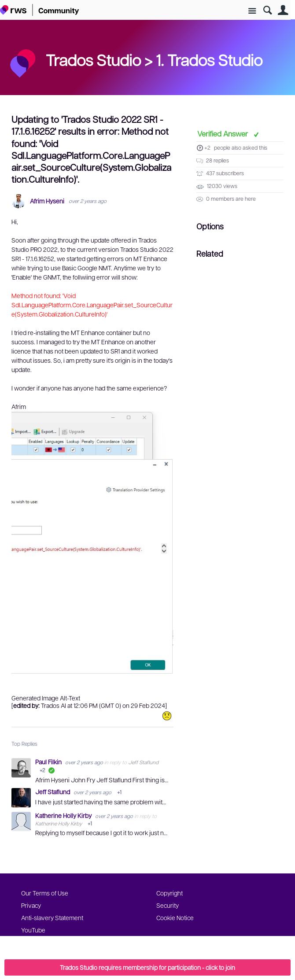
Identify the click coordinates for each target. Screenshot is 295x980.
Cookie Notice (175, 917)
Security (168, 905)
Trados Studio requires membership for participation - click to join (147, 967)
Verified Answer (223, 133)
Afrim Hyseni (47, 201)
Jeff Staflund (143, 762)
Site (252, 11)
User (283, 10)
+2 (207, 147)
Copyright (170, 893)
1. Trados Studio (209, 59)
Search (267, 10)
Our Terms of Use (45, 893)
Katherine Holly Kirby (64, 815)
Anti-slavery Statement (52, 917)
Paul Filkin (49, 762)
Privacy (31, 905)
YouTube (33, 930)
